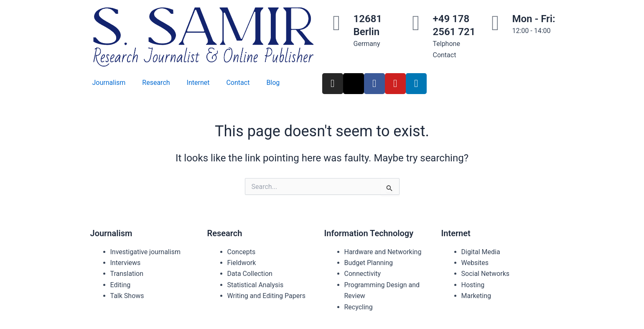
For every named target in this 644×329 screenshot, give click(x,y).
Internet (198, 83)
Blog (273, 83)
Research (156, 83)
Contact (238, 83)
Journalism (109, 83)
